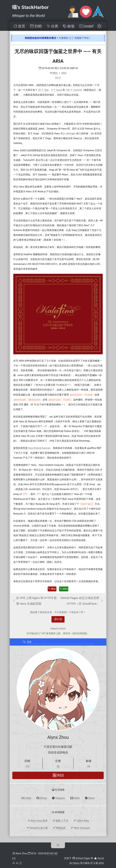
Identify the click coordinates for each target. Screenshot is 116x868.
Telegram (60, 798)
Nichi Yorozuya (82, 828)
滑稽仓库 (61, 828)
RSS (58, 775)
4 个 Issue (57, 90)
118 (27, 766)
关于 (71, 38)
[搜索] (24, 642)
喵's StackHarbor (30, 7)
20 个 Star (43, 90)
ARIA (64, 589)
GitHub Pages (83, 858)
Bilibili (76, 798)
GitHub (43, 798)
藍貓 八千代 (62, 821)
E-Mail (28, 798)
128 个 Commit (74, 90)
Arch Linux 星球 (39, 821)
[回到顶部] (58, 845)
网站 (52, 589)
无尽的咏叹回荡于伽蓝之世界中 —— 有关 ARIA (58, 56)
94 (89, 766)
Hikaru (76, 863)
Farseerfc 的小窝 (39, 828)
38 (58, 766)
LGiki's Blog (83, 821)
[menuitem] (19, 26)
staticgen (71, 133)
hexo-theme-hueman (39, 448)
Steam (91, 798)
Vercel (101, 858)
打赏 (58, 619)
